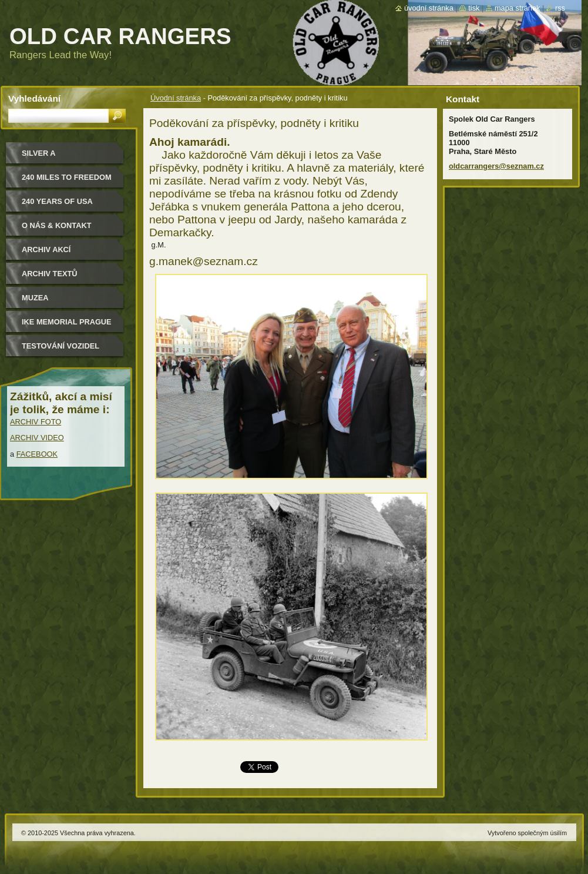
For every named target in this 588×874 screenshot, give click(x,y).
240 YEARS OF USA (57, 201)
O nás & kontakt (56, 225)
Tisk (474, 8)
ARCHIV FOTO (36, 422)
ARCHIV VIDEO (37, 438)
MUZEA (35, 298)
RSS (560, 8)
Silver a (39, 153)
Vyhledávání (34, 98)
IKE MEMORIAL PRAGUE (67, 322)
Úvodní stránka (176, 98)
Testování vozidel (61, 346)
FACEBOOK (37, 454)
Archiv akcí (46, 250)
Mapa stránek (518, 8)
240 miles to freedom (67, 177)
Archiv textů (50, 274)
